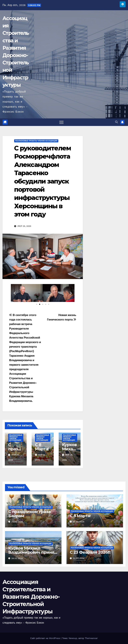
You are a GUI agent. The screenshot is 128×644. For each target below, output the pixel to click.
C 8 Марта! (42, 447)
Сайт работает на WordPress (45, 638)
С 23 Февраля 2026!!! (90, 552)
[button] (116, 122)
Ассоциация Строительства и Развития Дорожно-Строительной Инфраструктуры (31, 597)
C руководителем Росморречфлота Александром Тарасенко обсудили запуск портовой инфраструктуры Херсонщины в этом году (43, 181)
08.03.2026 (79, 522)
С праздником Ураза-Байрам (30, 514)
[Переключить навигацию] (61, 122)
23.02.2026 (79, 558)
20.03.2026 (17, 522)
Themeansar (91, 638)
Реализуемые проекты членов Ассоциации (36, 141)
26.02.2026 (17, 558)
